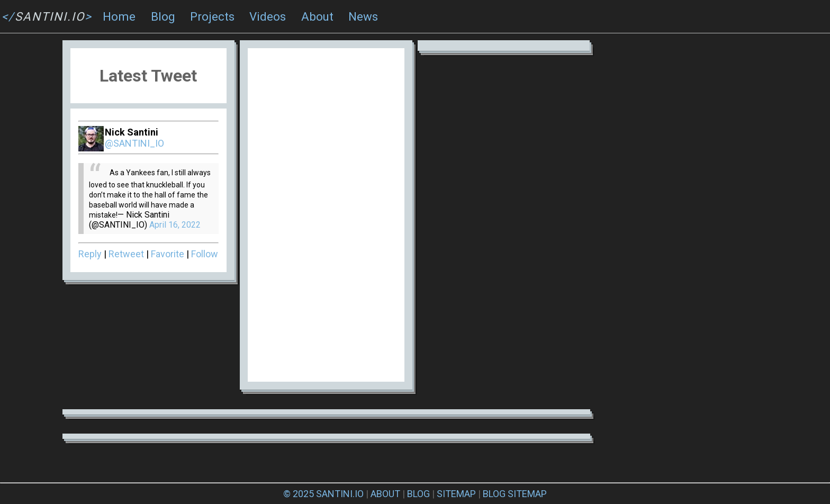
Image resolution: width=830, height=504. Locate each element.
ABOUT (385, 494)
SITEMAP (456, 494)
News (363, 16)
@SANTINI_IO (134, 143)
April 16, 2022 (175, 225)
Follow (205, 254)
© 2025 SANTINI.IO (323, 494)
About (317, 16)
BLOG (418, 494)
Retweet (126, 254)
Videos (268, 16)
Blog (163, 16)
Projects (212, 16)
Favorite (168, 254)
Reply (90, 254)
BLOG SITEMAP (515, 494)
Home (119, 16)
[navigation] (415, 17)
